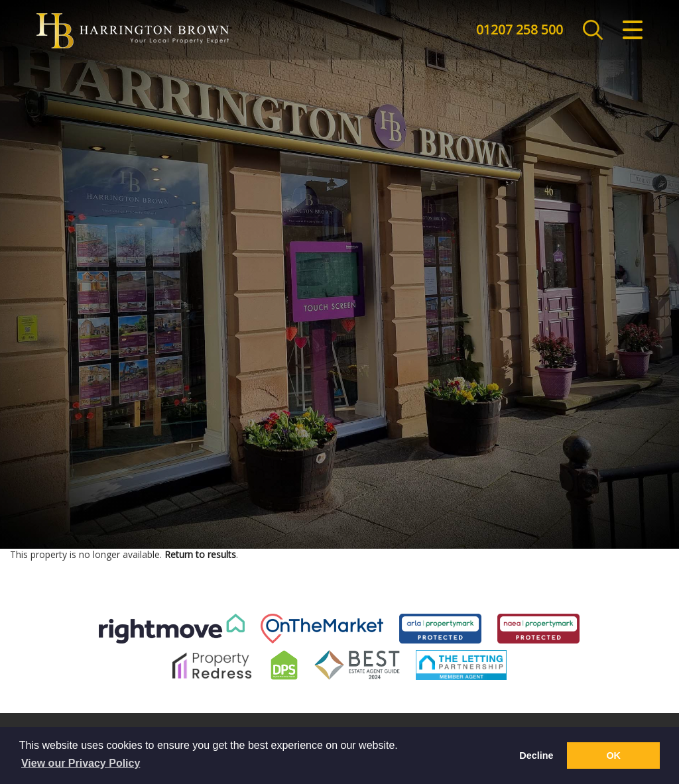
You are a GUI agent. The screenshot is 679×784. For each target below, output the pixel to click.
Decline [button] (536, 756)
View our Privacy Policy (81, 763)
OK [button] (613, 756)
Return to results (200, 554)
